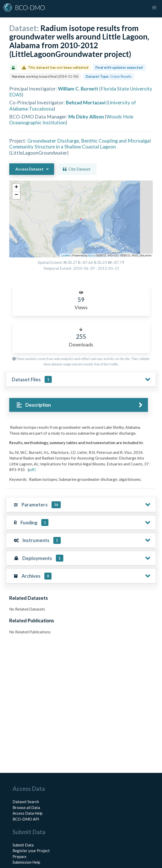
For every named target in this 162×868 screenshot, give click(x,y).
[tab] (79, 405)
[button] (154, 8)
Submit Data (23, 845)
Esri (91, 255)
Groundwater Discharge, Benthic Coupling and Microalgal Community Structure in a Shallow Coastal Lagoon (80, 144)
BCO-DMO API (26, 819)
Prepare (19, 856)
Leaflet (66, 255)
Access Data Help (28, 813)
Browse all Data (26, 807)
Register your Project (31, 851)
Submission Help (26, 862)
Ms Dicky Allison (86, 117)
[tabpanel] (81, 455)
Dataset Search (26, 802)
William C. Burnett (78, 89)
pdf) (32, 470)
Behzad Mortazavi (86, 102)
